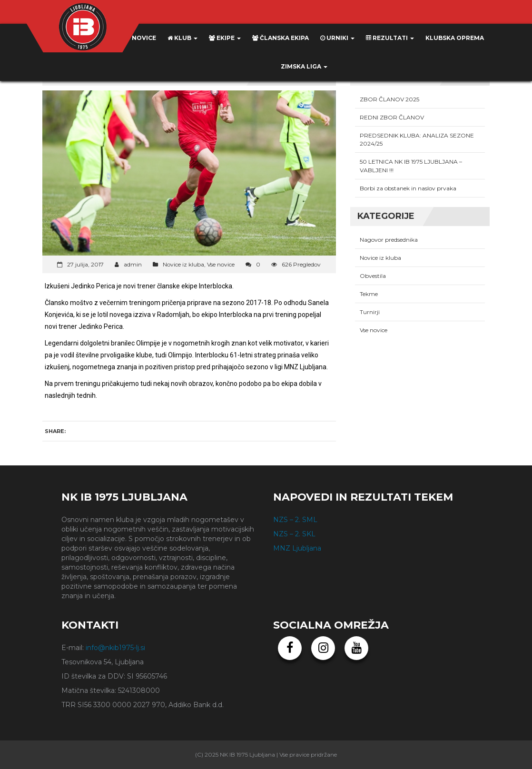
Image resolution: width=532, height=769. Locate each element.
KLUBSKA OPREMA (455, 38)
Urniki (337, 38)
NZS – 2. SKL (294, 534)
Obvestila (373, 276)
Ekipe (225, 38)
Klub (182, 38)
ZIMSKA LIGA (304, 66)
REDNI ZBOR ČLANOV (392, 117)
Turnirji (370, 312)
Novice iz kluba (183, 264)
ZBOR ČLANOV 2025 (389, 99)
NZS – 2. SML (295, 520)
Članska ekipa (281, 38)
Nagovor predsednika (389, 240)
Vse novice (221, 264)
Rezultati (390, 38)
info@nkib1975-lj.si (115, 648)
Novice (140, 38)
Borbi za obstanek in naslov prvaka (408, 188)
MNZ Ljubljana (297, 548)
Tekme (369, 294)
